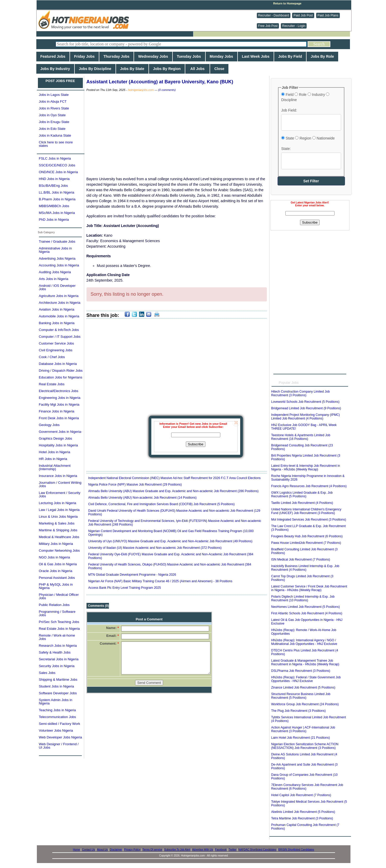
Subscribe (196, 444)
